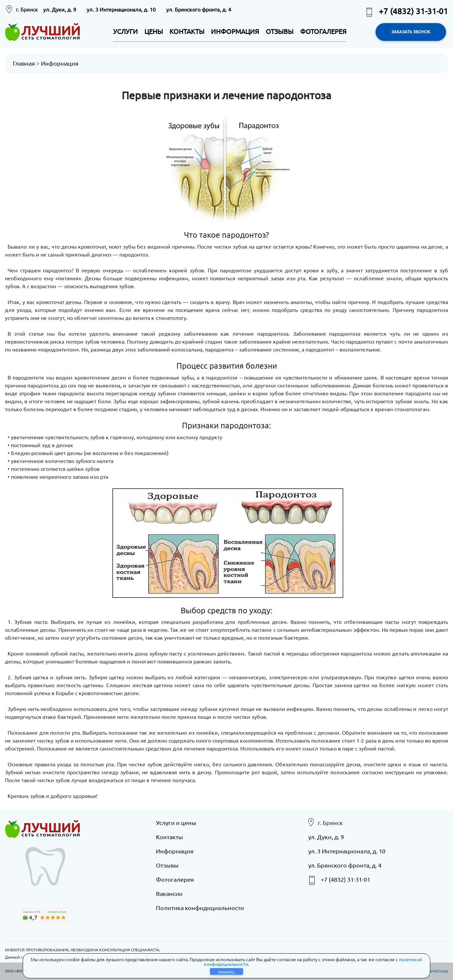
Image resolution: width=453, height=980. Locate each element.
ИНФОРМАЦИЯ (235, 31)
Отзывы (167, 865)
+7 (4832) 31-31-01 (406, 11)
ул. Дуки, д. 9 (60, 9)
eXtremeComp (435, 970)
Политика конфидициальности (200, 907)
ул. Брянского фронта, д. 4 (199, 9)
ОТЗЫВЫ (280, 31)
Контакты (169, 836)
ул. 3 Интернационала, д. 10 (121, 9)
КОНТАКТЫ (187, 31)
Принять (226, 972)
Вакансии (169, 893)
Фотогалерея (175, 879)
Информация (60, 63)
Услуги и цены (176, 822)
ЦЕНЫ (154, 31)
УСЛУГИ (125, 31)
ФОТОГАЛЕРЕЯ (323, 31)
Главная (24, 63)
